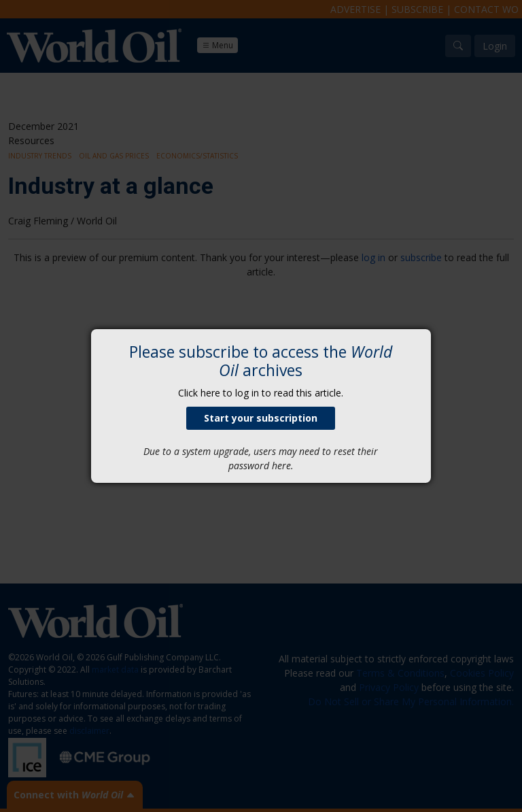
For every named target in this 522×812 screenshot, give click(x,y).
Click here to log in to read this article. (261, 393)
